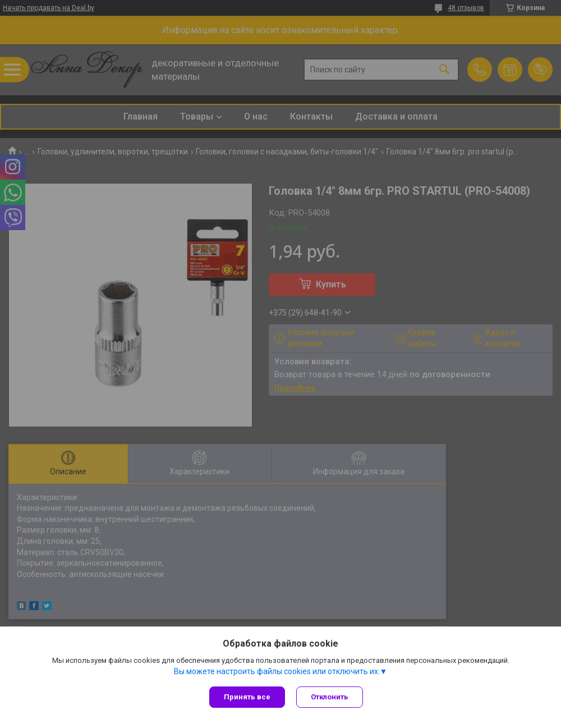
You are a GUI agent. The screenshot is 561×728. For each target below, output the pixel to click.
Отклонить (330, 697)
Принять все (247, 697)
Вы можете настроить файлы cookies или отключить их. (277, 671)
